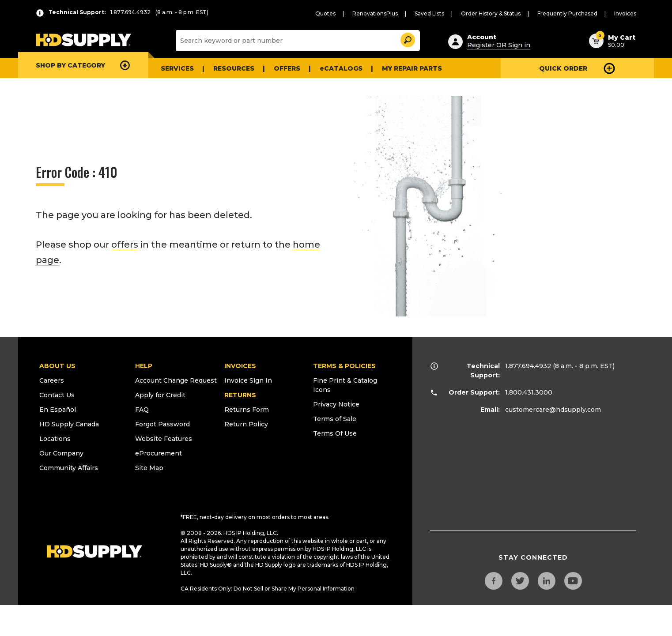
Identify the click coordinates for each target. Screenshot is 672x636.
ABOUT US (57, 366)
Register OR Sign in (499, 45)
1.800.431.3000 (529, 392)
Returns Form (247, 410)
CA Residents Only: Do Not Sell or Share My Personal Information (268, 589)
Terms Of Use (335, 433)
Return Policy (246, 424)
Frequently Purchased (567, 13)
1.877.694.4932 (528, 366)
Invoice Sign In (248, 380)
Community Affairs (69, 468)
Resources (234, 68)
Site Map (149, 468)
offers (125, 245)
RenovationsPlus (375, 13)
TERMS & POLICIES (344, 366)
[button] (407, 39)
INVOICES (240, 366)
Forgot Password (162, 424)
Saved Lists (429, 13)
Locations (55, 439)
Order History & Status (491, 13)
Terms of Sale (335, 419)
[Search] (297, 41)
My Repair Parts (412, 68)
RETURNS (240, 395)
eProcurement (159, 453)
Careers (52, 380)
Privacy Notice (336, 404)
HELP (144, 366)
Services (177, 68)
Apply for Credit (160, 395)
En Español (58, 410)
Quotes (325, 13)
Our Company (61, 453)
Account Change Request (176, 380)
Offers (287, 68)
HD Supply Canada (69, 424)
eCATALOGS (341, 68)
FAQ (142, 410)
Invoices (625, 13)
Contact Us (57, 395)
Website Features (164, 439)
